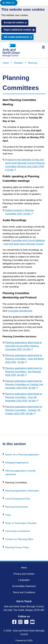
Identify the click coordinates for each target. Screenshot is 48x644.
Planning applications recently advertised (20, 473)
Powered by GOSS (24, 641)
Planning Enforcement (16, 507)
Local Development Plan (18, 499)
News (24, 568)
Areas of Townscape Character (21, 523)
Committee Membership (20, 311)
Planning (33, 63)
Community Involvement (17, 531)
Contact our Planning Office (19, 539)
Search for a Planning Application (22, 455)
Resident (18, 63)
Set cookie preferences (16, 37)
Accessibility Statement (24, 586)
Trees (8, 515)
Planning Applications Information (22, 491)
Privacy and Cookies (24, 574)
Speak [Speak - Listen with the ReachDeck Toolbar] (8, 3)
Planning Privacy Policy (17, 547)
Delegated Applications (17, 463)
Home (6, 63)
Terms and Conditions (24, 592)
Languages (24, 580)
